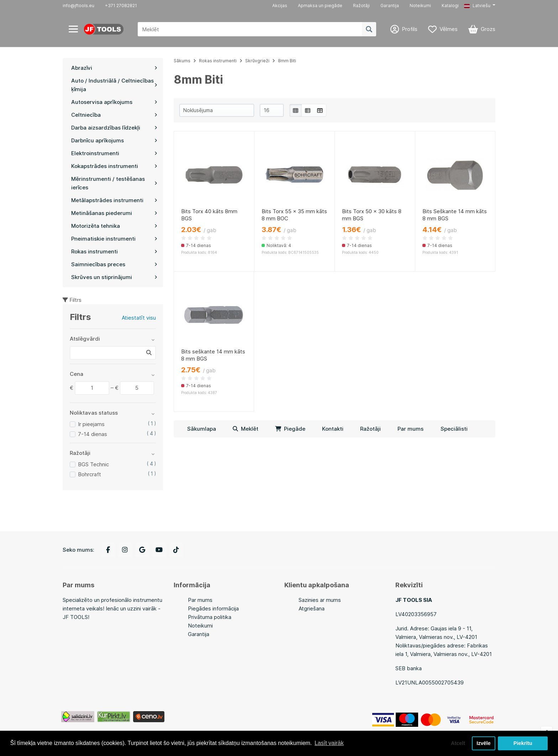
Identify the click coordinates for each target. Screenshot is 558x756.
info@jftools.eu (78, 6)
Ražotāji (361, 6)
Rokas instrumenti (218, 61)
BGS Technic (93, 464)
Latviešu (477, 6)
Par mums (410, 429)
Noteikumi (420, 6)
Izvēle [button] (483, 743)
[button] (480, 6)
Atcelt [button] (458, 743)
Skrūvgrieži (257, 61)
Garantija (390, 6)
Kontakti (333, 429)
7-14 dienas (93, 434)
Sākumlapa (202, 429)
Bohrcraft (90, 474)
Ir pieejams (91, 424)
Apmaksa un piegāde (320, 6)
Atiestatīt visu (139, 318)
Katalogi (450, 6)
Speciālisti (454, 429)
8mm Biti (287, 61)
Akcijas (280, 6)
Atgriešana (312, 608)
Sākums (182, 61)
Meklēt (246, 429)
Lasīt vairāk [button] (329, 743)
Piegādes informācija (213, 608)
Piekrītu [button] (523, 743)
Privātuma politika (210, 617)
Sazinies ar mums (320, 600)
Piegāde (290, 429)
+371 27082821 (121, 6)
